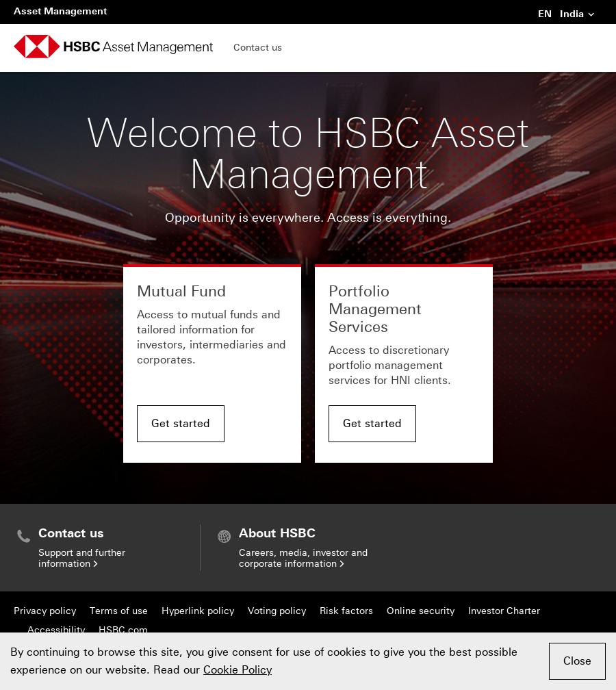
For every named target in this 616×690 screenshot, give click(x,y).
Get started (181, 423)
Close (577, 661)
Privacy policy (45, 611)
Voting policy (277, 611)
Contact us (258, 48)
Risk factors (346, 611)
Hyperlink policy (198, 611)
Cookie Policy (238, 670)
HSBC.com (123, 630)
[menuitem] (107, 548)
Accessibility (56, 630)
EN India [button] (567, 15)
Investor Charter (504, 611)
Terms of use (119, 611)
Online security (421, 611)
